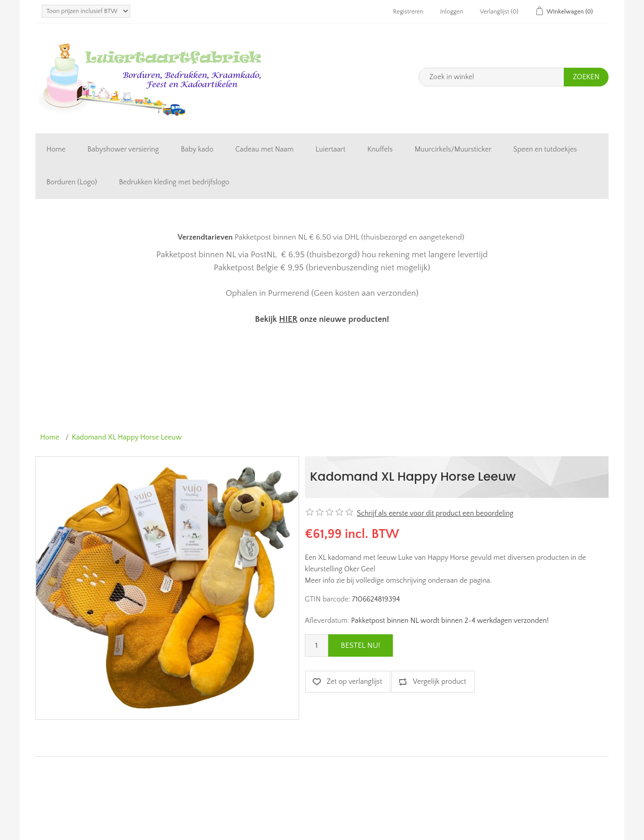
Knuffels (380, 149)
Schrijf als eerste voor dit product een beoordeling (435, 513)
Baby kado (197, 149)
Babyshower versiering (123, 149)
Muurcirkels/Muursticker (453, 149)
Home (56, 149)
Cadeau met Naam (265, 149)
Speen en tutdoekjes (545, 149)
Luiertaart (331, 149)
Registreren (408, 12)
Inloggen (452, 12)
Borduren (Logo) (72, 182)
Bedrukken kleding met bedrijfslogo (174, 182)
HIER (288, 319)
